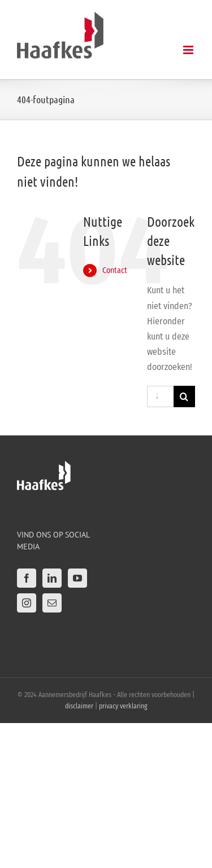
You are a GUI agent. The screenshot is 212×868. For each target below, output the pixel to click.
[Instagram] (27, 603)
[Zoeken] (184, 396)
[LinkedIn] (52, 578)
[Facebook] (27, 578)
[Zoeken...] (160, 396)
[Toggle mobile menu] (189, 50)
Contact (115, 270)
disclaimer (79, 706)
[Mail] (52, 603)
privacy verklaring (123, 706)
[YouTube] (77, 578)
